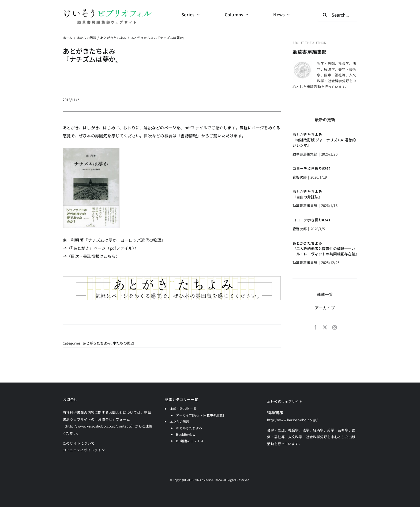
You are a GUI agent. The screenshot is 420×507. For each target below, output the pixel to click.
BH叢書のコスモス (190, 441)
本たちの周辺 (123, 343)
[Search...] (338, 15)
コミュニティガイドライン (84, 450)
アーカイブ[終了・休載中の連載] (200, 415)
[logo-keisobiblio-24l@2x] (108, 10)
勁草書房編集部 (310, 52)
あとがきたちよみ (97, 343)
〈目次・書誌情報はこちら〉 (93, 256)
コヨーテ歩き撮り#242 (312, 168)
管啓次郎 (300, 177)
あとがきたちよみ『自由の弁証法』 (307, 194)
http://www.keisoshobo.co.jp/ (292, 420)
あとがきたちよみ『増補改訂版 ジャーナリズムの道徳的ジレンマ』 (324, 140)
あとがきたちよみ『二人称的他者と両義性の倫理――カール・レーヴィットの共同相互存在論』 (326, 249)
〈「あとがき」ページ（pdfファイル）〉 (103, 248)
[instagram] (335, 327)
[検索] (325, 15)
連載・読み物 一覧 (183, 409)
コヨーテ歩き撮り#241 (312, 220)
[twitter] (325, 327)
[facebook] (315, 327)
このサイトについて (79, 443)
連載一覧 (325, 294)
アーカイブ (325, 308)
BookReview (186, 434)
